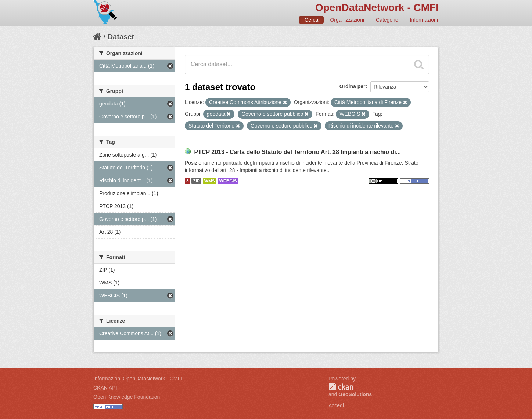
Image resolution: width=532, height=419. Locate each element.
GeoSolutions (355, 394)
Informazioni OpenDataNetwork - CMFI (138, 379)
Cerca (311, 20)
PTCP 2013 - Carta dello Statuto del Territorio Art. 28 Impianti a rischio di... (297, 152)
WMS (210, 181)
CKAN (341, 387)
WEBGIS (228, 181)
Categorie (387, 20)
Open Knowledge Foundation (127, 397)
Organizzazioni (347, 20)
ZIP (196, 181)
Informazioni (424, 20)
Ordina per (353, 86)
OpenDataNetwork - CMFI (377, 8)
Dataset (121, 37)
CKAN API (105, 388)
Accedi (336, 405)
